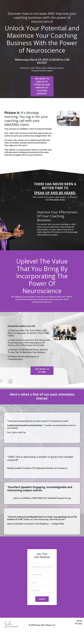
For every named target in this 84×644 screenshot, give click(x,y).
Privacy (79, 634)
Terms (79, 631)
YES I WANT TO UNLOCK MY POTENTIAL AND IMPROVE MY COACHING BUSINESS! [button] (42, 86)
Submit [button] (42, 609)
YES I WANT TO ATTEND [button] (42, 377)
